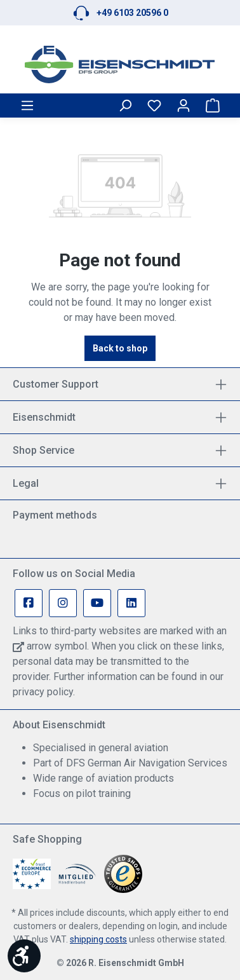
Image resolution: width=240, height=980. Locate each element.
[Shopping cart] (213, 105)
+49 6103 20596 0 (132, 13)
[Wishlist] (154, 105)
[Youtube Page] (97, 603)
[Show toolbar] (24, 956)
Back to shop (120, 348)
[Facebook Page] (29, 603)
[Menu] (27, 105)
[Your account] (183, 105)
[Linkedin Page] (131, 603)
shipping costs (98, 939)
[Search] (125, 105)
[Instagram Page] (63, 603)
